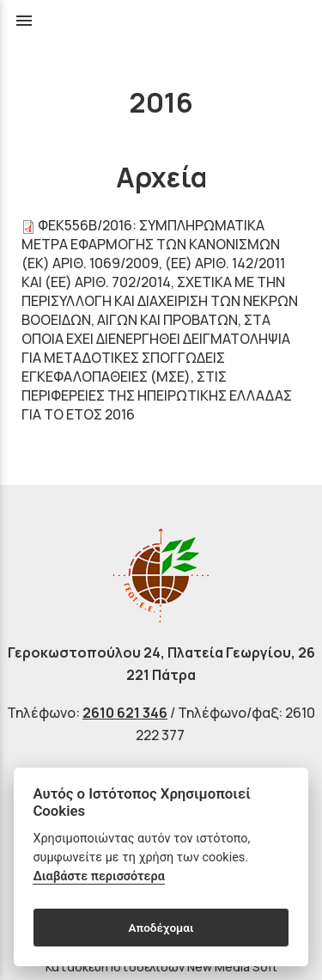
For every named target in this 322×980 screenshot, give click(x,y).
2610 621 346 (125, 713)
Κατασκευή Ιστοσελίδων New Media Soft (161, 967)
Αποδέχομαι (161, 928)
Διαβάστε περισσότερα (98, 876)
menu (24, 21)
